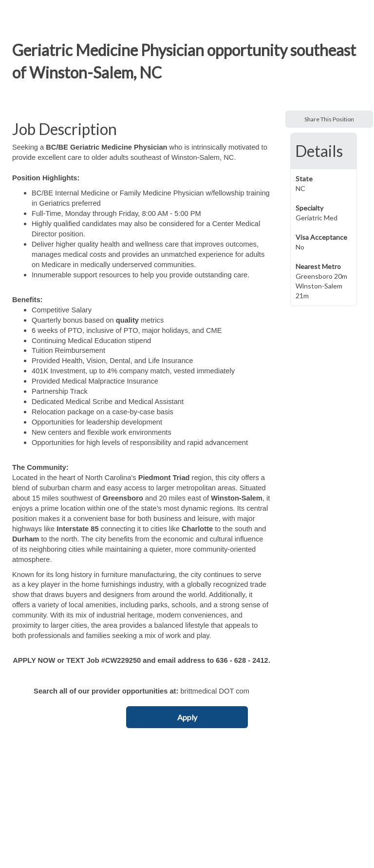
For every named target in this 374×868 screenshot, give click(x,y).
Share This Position (329, 119)
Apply (187, 717)
